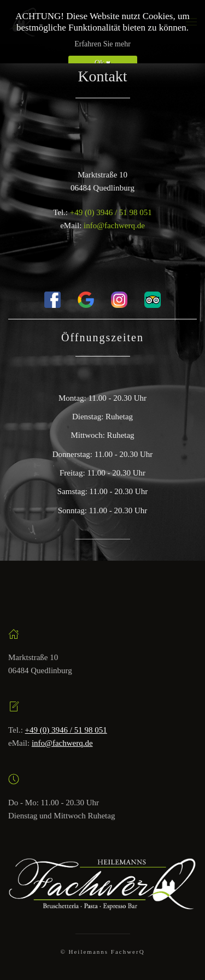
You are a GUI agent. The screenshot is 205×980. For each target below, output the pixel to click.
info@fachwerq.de (114, 225)
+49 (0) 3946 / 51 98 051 (111, 212)
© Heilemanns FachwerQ (102, 952)
